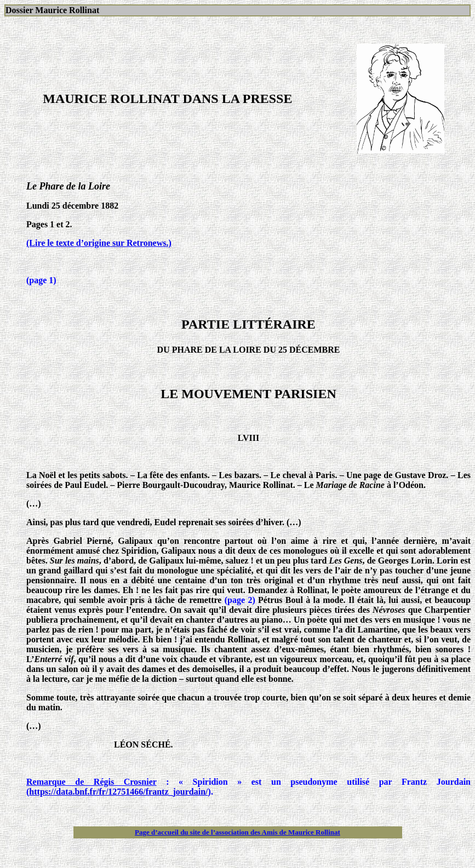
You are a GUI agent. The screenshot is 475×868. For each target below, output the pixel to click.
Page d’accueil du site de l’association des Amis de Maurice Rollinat (237, 832)
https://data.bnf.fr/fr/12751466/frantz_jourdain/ (118, 792)
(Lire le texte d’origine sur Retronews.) (99, 243)
